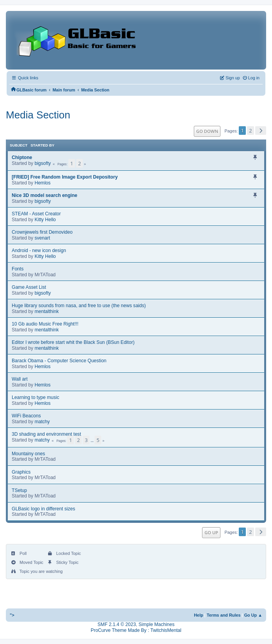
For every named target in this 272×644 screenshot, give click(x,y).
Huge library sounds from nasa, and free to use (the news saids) (79, 306)
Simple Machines (156, 624)
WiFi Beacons (26, 416)
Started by (42, 145)
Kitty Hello (45, 220)
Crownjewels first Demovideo (42, 232)
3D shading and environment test (46, 434)
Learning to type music (36, 397)
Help (199, 615)
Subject (19, 145)
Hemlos (42, 183)
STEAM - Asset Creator (36, 214)
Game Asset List (29, 287)
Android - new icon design (39, 250)
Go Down (207, 131)
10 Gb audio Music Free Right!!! (45, 324)
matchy (42, 422)
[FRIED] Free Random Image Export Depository (65, 177)
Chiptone (22, 157)
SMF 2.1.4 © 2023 (117, 624)
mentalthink (47, 311)
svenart (42, 238)
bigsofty (43, 163)
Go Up (211, 532)
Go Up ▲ (253, 615)
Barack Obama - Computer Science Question (59, 361)
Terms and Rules (224, 615)
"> (12, 615)
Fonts (18, 269)
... (93, 441)
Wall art (20, 379)
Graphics (21, 472)
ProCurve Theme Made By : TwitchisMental (136, 630)
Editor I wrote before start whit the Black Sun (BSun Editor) (73, 342)
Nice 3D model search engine (45, 195)
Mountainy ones (28, 454)
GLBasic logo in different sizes (43, 509)
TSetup (19, 490)
